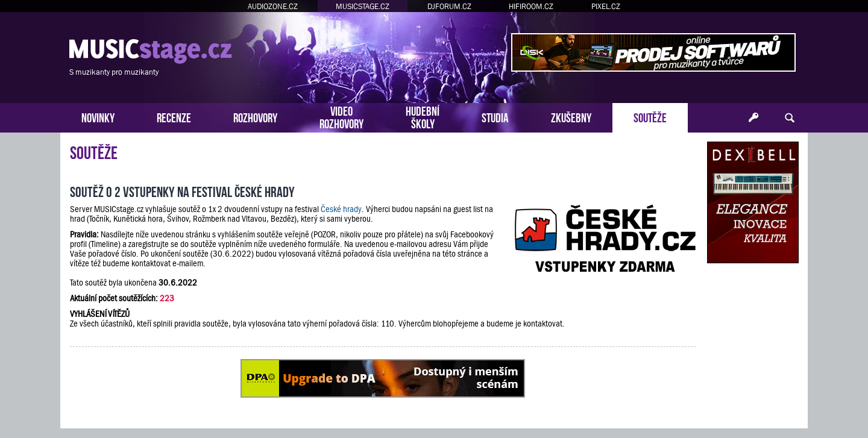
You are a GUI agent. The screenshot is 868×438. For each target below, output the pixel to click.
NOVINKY (98, 117)
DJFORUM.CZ (449, 6)
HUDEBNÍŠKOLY (423, 116)
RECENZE (174, 117)
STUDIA (495, 117)
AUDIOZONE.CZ (273, 6)
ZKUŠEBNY (571, 117)
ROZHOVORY (255, 117)
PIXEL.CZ (606, 6)
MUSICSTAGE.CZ (363, 6)
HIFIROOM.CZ (531, 6)
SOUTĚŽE (650, 117)
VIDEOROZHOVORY (341, 116)
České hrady (341, 209)
